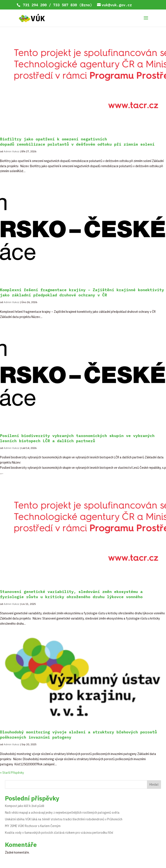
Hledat (154, 785)
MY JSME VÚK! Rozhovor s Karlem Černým (33, 826)
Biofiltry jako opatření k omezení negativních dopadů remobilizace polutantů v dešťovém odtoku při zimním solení (77, 142)
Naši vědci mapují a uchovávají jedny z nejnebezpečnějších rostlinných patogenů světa (62, 813)
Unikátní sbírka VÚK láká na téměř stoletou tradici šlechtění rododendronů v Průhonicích (64, 819)
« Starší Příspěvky (12, 773)
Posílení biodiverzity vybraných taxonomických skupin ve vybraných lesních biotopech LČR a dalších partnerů (77, 438)
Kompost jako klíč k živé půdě (25, 806)
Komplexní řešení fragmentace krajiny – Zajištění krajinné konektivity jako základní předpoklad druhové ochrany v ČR (82, 292)
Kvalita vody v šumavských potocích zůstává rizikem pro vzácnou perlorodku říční (59, 833)
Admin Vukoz (11, 151)
